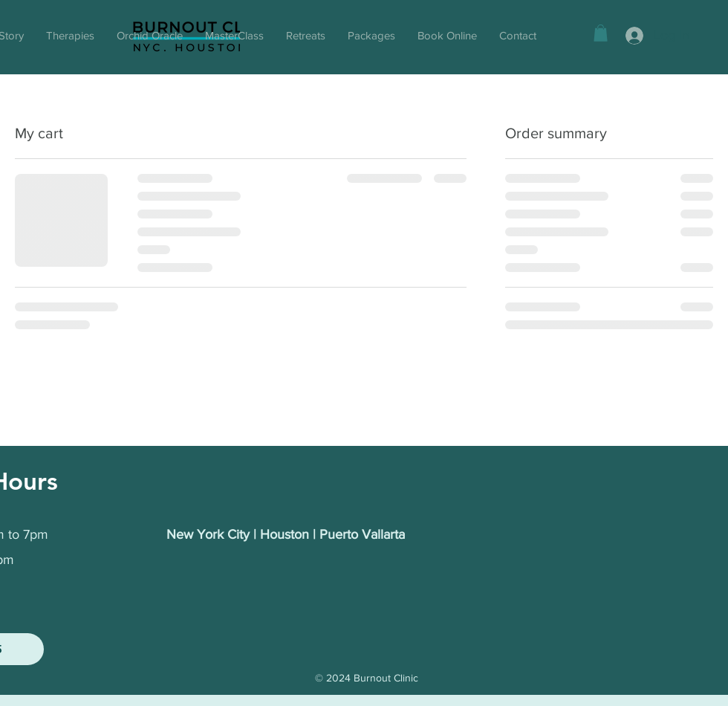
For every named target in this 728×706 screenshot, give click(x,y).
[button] (601, 33)
